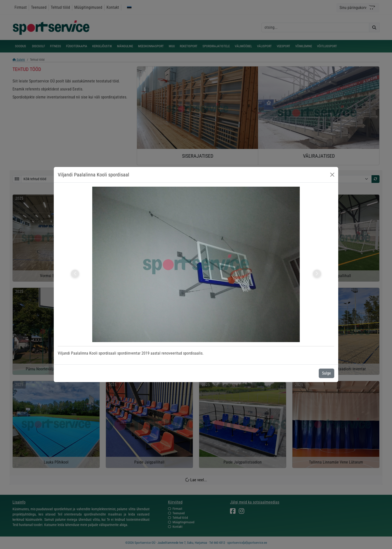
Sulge (326, 373)
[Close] (332, 175)
